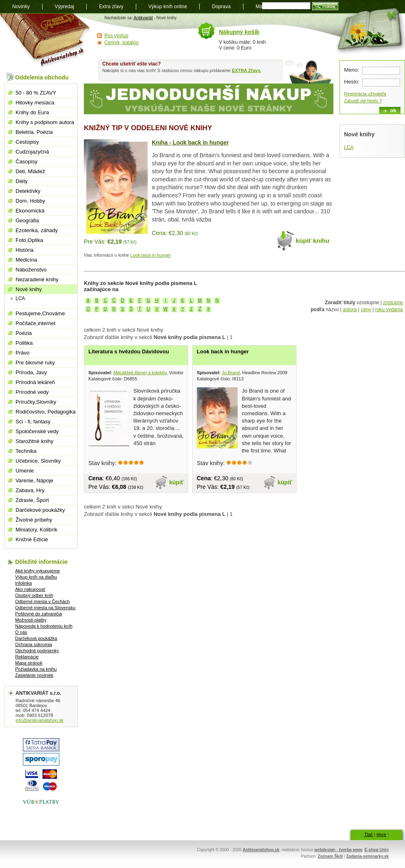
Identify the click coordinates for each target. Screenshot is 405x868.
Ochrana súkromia (34, 644)
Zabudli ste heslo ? (363, 101)
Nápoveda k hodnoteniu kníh (44, 626)
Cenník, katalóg (121, 43)
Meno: (352, 70)
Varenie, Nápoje (34, 480)
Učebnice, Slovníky (38, 461)
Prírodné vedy (32, 392)
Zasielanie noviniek (34, 675)
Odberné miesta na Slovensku (45, 608)
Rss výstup (116, 36)
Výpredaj (64, 7)
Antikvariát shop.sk (46, 41)
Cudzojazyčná (32, 152)
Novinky (21, 7)
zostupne (393, 303)
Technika (26, 451)
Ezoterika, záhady (37, 230)
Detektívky (28, 191)
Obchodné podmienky (37, 651)
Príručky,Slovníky (36, 402)
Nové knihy (29, 289)
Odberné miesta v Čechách (42, 601)
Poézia (24, 333)
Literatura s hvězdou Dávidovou (129, 351)
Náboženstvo (31, 270)
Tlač (368, 834)
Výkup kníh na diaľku (36, 577)
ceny (366, 310)
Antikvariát (143, 18)
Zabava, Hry (30, 490)
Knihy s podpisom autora (45, 122)
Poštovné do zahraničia (38, 614)
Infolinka (24, 583)
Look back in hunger (151, 255)
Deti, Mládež (30, 171)
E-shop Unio (377, 850)
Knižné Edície (32, 539)
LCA (349, 147)
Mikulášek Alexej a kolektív (140, 373)
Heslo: (352, 82)
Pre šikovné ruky (35, 363)
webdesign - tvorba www (338, 850)
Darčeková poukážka (36, 638)
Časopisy (26, 162)
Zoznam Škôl (330, 856)
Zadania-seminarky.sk (367, 856)
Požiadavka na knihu (36, 669)
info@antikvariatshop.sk (39, 720)
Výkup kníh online (168, 7)
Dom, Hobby (30, 201)
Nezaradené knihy (37, 279)
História (25, 250)
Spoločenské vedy (37, 431)
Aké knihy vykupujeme (37, 571)
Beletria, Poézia (34, 132)
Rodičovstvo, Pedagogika (46, 412)
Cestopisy (27, 142)
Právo (22, 353)
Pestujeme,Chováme (40, 313)
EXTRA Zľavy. (246, 70)
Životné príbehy (34, 520)
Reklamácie (27, 657)
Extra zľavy (111, 7)
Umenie (25, 471)
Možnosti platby (31, 620)
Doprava (221, 7)
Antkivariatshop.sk (261, 850)
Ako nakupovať (30, 589)
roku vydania (389, 310)
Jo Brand (231, 373)
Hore (381, 834)
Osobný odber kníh (34, 595)
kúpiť (177, 482)
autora (350, 310)
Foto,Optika (29, 240)
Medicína (26, 260)
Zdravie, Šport (32, 500)
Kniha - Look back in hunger (190, 142)
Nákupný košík (239, 32)
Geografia (27, 220)
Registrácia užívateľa (365, 94)
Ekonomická (30, 211)
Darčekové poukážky (40, 510)
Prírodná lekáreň (35, 382)
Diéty (22, 181)
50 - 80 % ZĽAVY (36, 93)
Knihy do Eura (32, 112)
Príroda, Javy (31, 372)
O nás (21, 632)
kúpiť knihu (313, 241)
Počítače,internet (36, 323)
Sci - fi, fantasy (33, 422)
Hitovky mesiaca (35, 103)
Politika (24, 343)
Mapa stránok (29, 663)
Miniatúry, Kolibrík (36, 530)
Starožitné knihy (35, 441)
